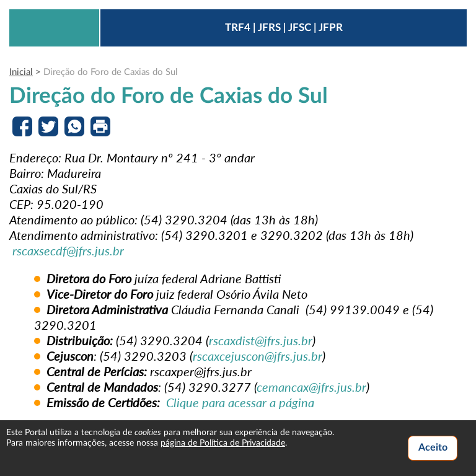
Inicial (21, 72)
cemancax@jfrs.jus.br (311, 387)
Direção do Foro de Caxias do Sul (111, 72)
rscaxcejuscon (229, 356)
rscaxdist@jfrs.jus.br (261, 340)
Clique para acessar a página (240, 402)
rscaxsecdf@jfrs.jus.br (68, 250)
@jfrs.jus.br (293, 356)
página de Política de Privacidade (223, 443)
